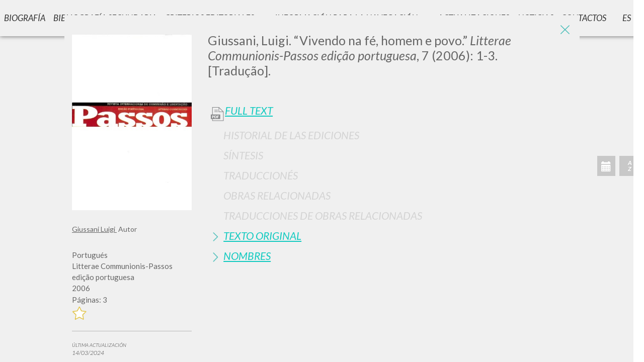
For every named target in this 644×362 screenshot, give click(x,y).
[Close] (565, 30)
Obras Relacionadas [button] (277, 195)
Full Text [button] (249, 111)
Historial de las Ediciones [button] (291, 135)
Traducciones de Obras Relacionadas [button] (323, 215)
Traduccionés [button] (261, 175)
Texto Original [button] (262, 236)
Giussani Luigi (94, 229)
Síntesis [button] (243, 155)
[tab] (390, 135)
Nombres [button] (247, 256)
